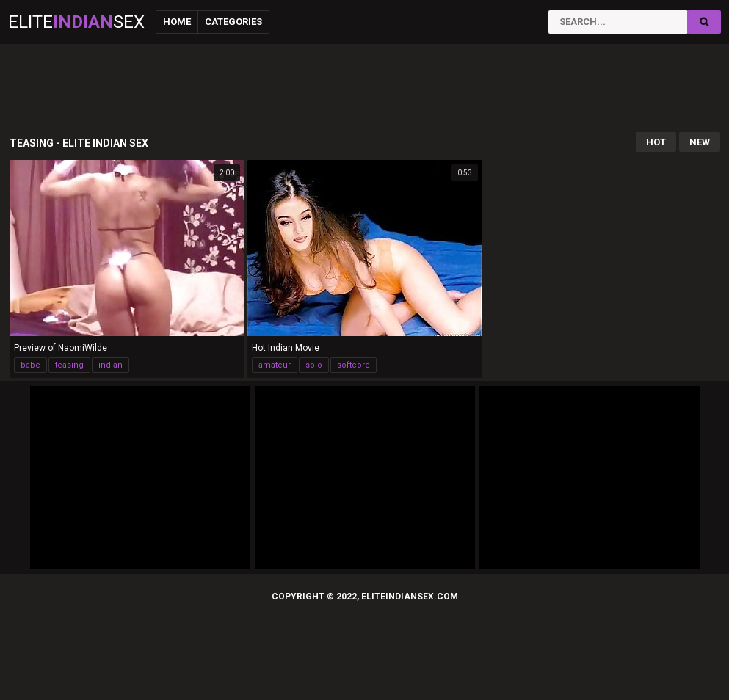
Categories (233, 22)
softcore (353, 365)
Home (177, 22)
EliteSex (76, 22)
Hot (656, 142)
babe (30, 365)
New (700, 142)
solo (314, 365)
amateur (275, 365)
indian (110, 365)
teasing (69, 365)
